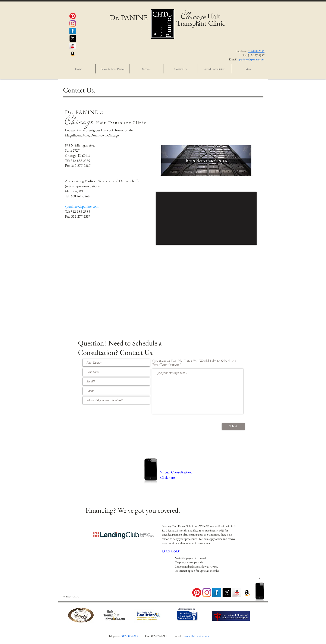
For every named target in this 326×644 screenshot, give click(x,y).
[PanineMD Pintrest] (73, 16)
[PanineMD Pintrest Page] (197, 593)
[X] (73, 38)
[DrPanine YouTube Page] (237, 593)
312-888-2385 (256, 51)
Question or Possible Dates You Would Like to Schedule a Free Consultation (194, 363)
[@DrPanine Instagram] (73, 23)
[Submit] (233, 426)
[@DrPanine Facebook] (73, 31)
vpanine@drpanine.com (251, 59)
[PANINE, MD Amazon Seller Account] (247, 593)
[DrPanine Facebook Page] (217, 593)
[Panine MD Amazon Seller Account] (73, 53)
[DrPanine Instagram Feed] (207, 593)
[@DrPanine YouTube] (73, 46)
